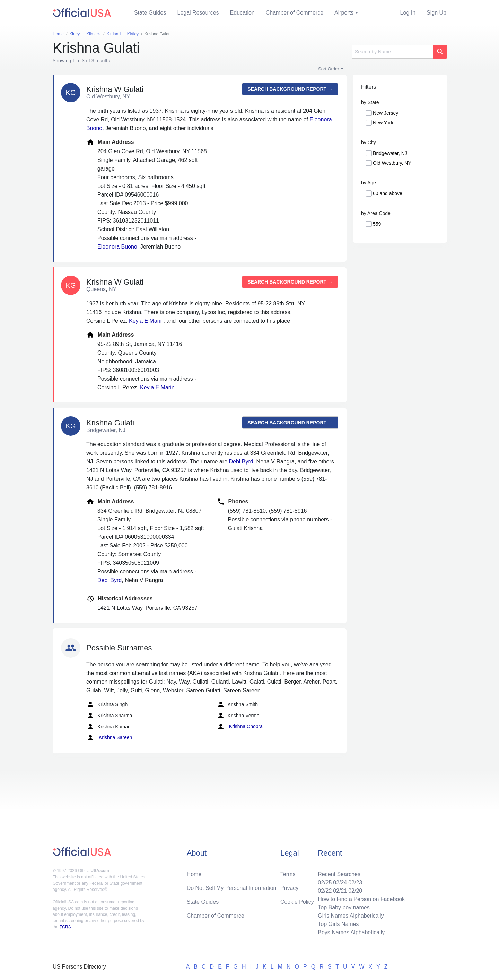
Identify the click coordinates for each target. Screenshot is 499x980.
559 (377, 224)
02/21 (340, 891)
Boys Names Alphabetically (351, 932)
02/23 (355, 882)
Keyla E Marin (146, 321)
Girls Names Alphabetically (351, 916)
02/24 (340, 882)
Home (194, 874)
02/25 (325, 882)
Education (242, 13)
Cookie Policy (297, 902)
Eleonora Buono (117, 247)
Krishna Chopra (240, 727)
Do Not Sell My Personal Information (232, 888)
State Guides (150, 13)
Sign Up (436, 13)
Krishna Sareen (109, 738)
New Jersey (386, 113)
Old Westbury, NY (392, 163)
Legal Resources (198, 13)
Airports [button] (344, 13)
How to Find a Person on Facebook (361, 899)
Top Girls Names (338, 924)
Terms (288, 874)
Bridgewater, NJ (390, 153)
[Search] (392, 52)
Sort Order (329, 69)
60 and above (388, 193)
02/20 (355, 891)
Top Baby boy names (344, 907)
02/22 (325, 891)
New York (383, 123)
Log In (408, 13)
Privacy (289, 888)
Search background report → (290, 89)
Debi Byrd (241, 462)
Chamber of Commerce (295, 13)
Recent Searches (339, 874)
